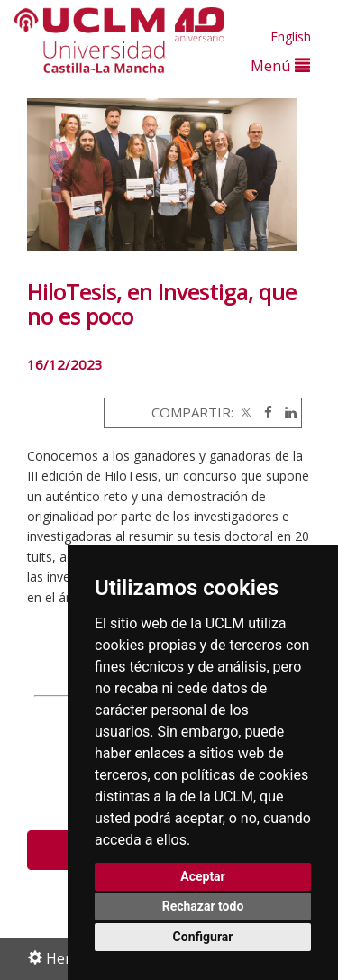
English (291, 37)
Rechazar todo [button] (203, 906)
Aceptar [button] (203, 876)
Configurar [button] (203, 937)
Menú (280, 65)
